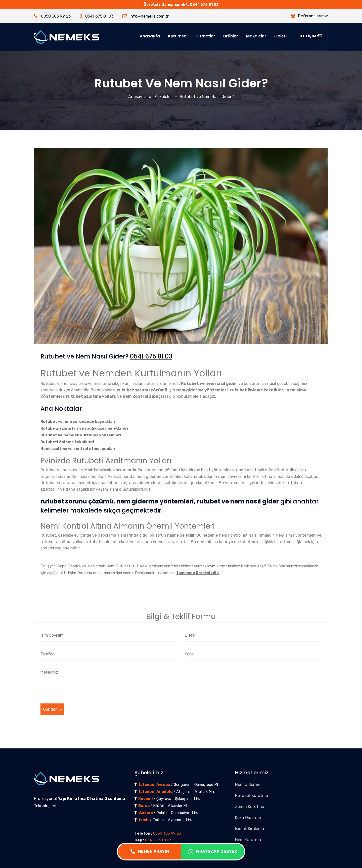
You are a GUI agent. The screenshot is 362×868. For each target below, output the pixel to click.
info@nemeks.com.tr (146, 16)
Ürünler (231, 36)
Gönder (52, 709)
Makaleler (256, 36)
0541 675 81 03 (204, 5)
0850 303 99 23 (52, 16)
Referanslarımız (309, 16)
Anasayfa (150, 36)
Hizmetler (205, 36)
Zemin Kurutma (250, 807)
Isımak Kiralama (250, 829)
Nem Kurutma (248, 840)
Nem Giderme (248, 784)
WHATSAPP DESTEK (213, 852)
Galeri (280, 36)
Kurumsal (178, 36)
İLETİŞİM (311, 36)
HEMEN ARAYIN (150, 852)
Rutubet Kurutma (252, 796)
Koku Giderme (248, 818)
